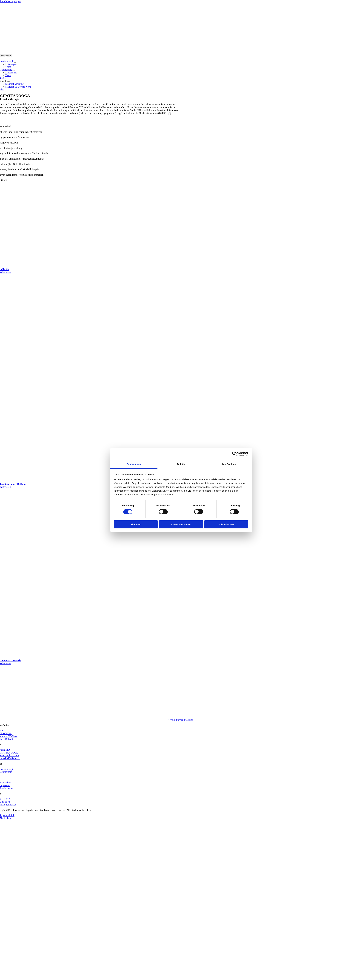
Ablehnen (136, 524)
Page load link (7, 815)
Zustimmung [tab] (134, 464)
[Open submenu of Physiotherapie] (15, 62)
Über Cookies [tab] (228, 464)
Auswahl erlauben (181, 524)
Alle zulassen (226, 524)
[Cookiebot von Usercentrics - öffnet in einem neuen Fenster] (235, 454)
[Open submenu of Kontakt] (9, 82)
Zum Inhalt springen (10, 1)
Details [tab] (181, 464)
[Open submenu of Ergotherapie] (13, 71)
